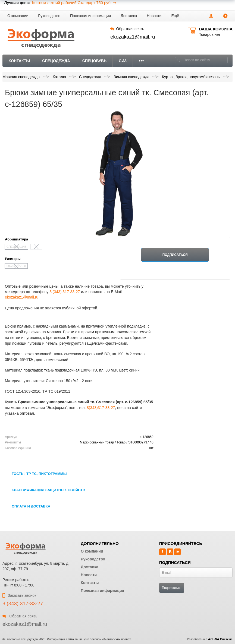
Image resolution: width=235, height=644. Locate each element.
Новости (154, 16)
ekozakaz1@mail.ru (133, 37)
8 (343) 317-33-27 (65, 292)
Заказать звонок (19, 595)
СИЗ (123, 61)
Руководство (49, 16)
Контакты (19, 61)
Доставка (129, 16)
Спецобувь (94, 61)
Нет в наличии (175, 272)
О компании (18, 16)
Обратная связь (127, 29)
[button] (175, 16)
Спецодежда (56, 61)
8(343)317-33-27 (101, 408)
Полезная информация (90, 16)
